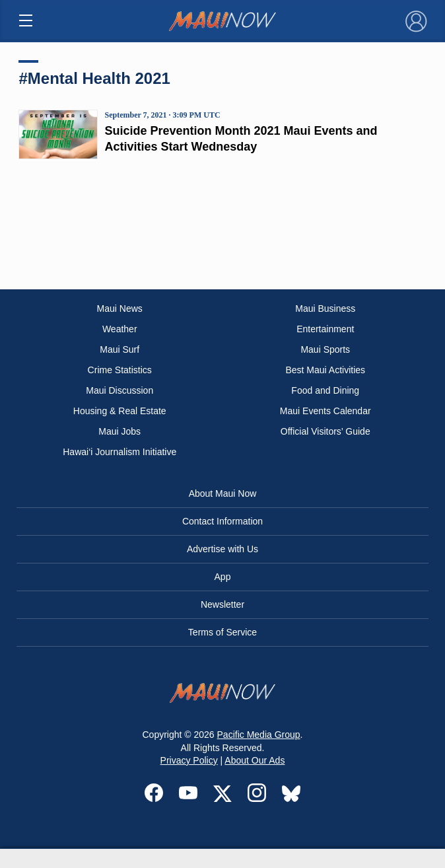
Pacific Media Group (259, 735)
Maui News (120, 308)
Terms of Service (222, 632)
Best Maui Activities (325, 370)
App (223, 577)
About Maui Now (223, 493)
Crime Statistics (120, 370)
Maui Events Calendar (325, 411)
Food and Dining (325, 390)
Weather (120, 329)
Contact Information (222, 521)
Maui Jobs (120, 431)
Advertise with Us (222, 549)
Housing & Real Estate (120, 411)
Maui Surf (120, 349)
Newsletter (222, 604)
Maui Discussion (120, 390)
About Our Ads (255, 760)
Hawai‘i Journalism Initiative (120, 452)
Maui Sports (325, 349)
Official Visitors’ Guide (325, 431)
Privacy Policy (189, 760)
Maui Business (325, 308)
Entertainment (325, 329)
